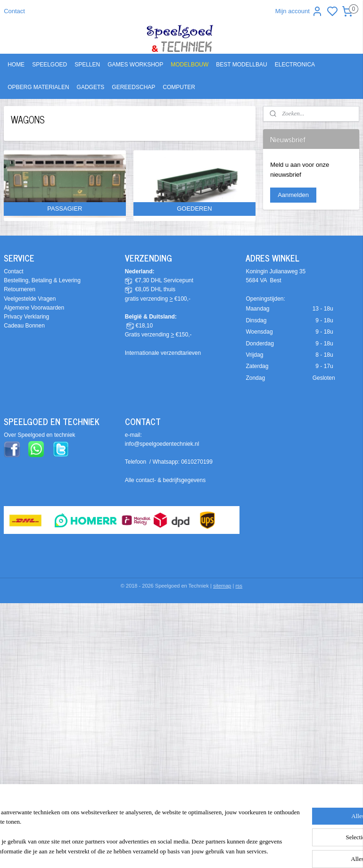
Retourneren (20, 289)
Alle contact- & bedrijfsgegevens (165, 480)
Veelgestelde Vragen (30, 299)
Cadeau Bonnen (24, 326)
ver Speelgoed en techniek (41, 435)
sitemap (222, 586)
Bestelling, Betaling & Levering (42, 280)
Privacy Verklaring (26, 317)
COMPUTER (179, 87)
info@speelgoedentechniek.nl (162, 444)
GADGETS (91, 87)
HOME (16, 65)
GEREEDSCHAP (133, 87)
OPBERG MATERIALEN (38, 87)
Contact (14, 11)
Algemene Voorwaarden (34, 308)
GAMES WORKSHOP (135, 65)
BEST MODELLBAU (241, 65)
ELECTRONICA (295, 65)
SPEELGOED (49, 65)
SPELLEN (87, 65)
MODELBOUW (190, 65)
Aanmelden (293, 195)
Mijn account (299, 11)
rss (239, 586)
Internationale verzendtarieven (163, 353)
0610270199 (197, 462)
